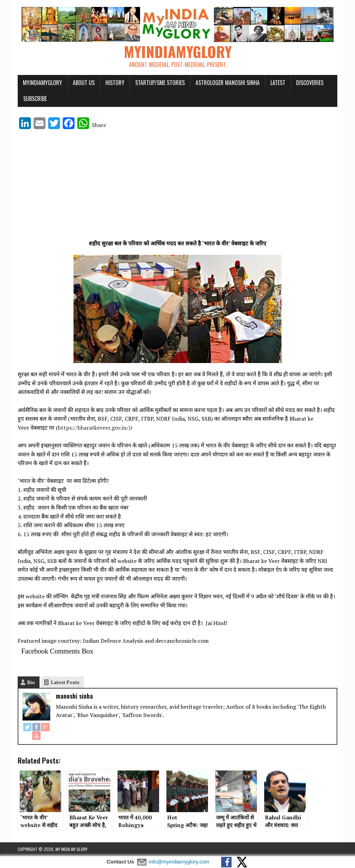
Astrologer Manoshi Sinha (228, 83)
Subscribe (35, 99)
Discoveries (310, 83)
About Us (84, 83)
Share (99, 125)
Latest (278, 83)
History (115, 83)
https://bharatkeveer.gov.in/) (94, 428)
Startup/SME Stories (160, 83)
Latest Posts (65, 682)
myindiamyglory (42, 83)
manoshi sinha (74, 696)
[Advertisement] (177, 187)
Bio (31, 682)
